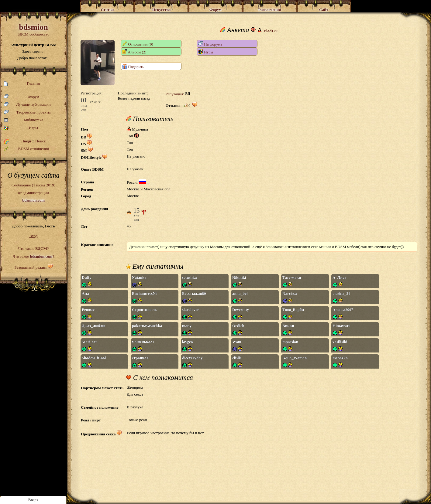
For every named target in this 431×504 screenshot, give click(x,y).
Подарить (133, 66)
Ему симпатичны (155, 267)
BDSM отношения (26, 149)
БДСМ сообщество (33, 30)
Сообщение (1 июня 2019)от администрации (33, 192)
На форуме (210, 44)
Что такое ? (33, 249)
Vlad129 (271, 31)
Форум (21, 97)
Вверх (33, 500)
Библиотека (23, 120)
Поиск (41, 141)
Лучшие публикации (27, 105)
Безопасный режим (30, 267)
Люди (26, 141)
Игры (21, 128)
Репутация (174, 94)
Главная (22, 84)
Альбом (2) (134, 52)
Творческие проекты (27, 112)
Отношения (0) (138, 44)
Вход (33, 236)
